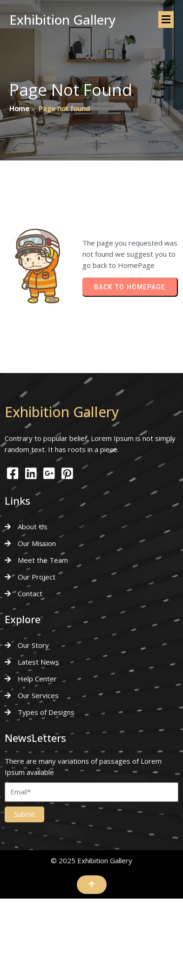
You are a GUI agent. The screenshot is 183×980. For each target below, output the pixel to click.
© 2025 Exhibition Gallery (91, 860)
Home (19, 108)
